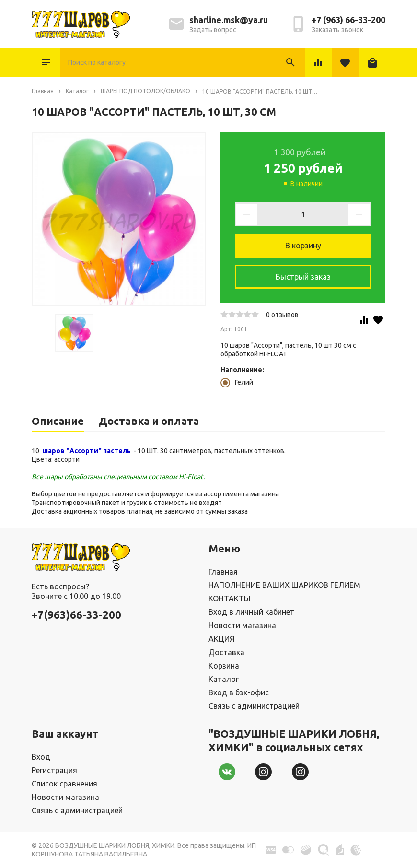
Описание (58, 421)
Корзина (224, 666)
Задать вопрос (213, 30)
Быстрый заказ (303, 277)
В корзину (303, 246)
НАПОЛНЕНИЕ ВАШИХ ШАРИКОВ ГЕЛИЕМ (284, 585)
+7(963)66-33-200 (76, 615)
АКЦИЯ (221, 639)
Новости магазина (242, 625)
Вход (41, 757)
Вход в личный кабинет (251, 612)
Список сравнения (64, 784)
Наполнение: (242, 370)
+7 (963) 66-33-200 (348, 20)
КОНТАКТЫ (229, 598)
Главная (223, 572)
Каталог (46, 62)
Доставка (226, 652)
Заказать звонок (337, 30)
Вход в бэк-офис (239, 692)
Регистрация (54, 770)
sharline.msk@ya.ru (229, 20)
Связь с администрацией (254, 706)
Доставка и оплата (149, 421)
